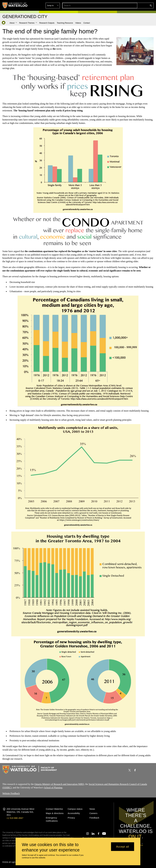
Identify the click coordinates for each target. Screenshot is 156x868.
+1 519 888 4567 (15, 818)
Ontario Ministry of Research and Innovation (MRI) (59, 784)
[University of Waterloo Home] (15, 5)
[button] (129, 6)
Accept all (123, 847)
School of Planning (53, 787)
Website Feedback (11, 793)
